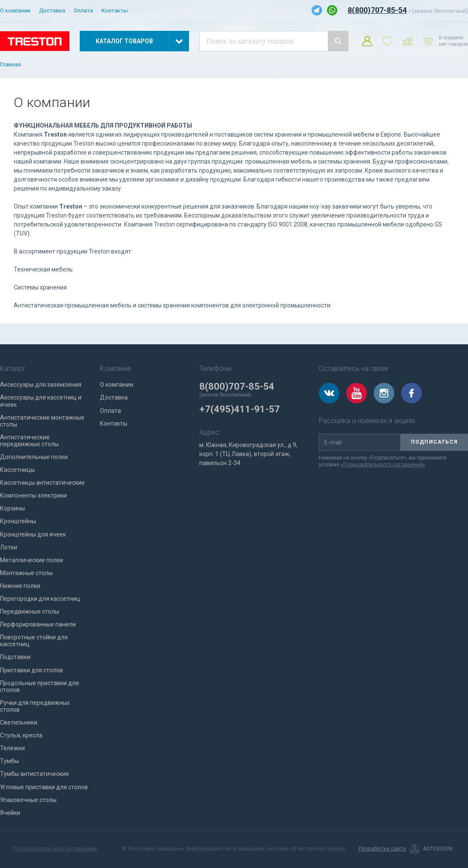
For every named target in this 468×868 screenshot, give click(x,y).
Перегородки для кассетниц (40, 599)
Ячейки (10, 813)
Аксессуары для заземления (41, 385)
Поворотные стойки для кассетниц (34, 641)
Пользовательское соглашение (55, 849)
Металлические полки (31, 560)
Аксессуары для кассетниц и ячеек (41, 401)
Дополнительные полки (34, 457)
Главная (10, 65)
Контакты (115, 10)
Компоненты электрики (33, 495)
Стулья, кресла (21, 735)
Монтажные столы (26, 573)
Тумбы (9, 761)
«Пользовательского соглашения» (383, 465)
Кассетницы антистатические (42, 483)
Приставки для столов (31, 670)
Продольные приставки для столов (39, 686)
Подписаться (434, 442)
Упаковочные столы (28, 800)
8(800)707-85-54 (377, 10)
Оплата (83, 10)
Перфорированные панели (38, 624)
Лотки (9, 547)
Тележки (12, 748)
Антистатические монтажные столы (42, 421)
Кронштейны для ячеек (33, 534)
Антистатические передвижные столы (29, 441)
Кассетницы (17, 470)
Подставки (15, 657)
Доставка (52, 10)
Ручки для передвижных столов (35, 706)
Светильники (19, 722)
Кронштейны (18, 521)
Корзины (12, 508)
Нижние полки (20, 586)
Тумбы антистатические (34, 774)
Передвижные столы (30, 611)
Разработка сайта (382, 849)
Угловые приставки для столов (44, 787)
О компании (15, 10)
